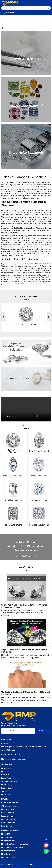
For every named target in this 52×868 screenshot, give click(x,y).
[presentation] (2, 28)
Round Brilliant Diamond (10, 803)
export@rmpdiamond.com (17, 759)
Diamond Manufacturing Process (13, 847)
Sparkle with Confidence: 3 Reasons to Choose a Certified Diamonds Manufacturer (24, 606)
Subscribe (43, 731)
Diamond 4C (6, 834)
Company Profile (7, 768)
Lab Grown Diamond (8, 809)
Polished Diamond (8, 813)
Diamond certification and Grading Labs (15, 844)
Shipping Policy (7, 785)
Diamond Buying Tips (9, 857)
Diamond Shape (7, 837)
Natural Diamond (7, 816)
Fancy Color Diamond (9, 819)
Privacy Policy (6, 778)
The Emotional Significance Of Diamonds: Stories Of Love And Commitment (25, 693)
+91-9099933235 (9, 13)
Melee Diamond (7, 854)
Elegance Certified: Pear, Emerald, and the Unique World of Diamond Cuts (24, 651)
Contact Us (5, 775)
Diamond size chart (8, 851)
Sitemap (4, 791)
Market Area (6, 795)
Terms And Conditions (9, 781)
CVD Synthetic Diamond (10, 806)
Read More (29, 556)
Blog (3, 772)
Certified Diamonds (8, 823)
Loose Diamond (7, 826)
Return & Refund (7, 788)
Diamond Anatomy (8, 841)
